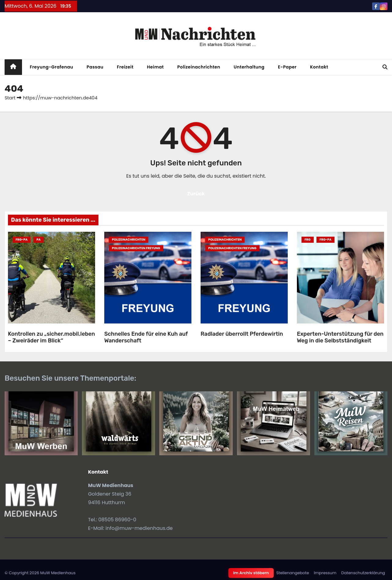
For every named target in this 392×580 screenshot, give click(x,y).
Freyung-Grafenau (52, 67)
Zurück (196, 194)
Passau (95, 67)
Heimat (155, 67)
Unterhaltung (249, 67)
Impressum (325, 573)
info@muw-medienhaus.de (139, 528)
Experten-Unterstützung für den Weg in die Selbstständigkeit (340, 337)
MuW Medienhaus (58, 573)
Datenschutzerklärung (363, 573)
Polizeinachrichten (199, 67)
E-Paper (287, 67)
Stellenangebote (292, 573)
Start (10, 98)
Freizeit (125, 67)
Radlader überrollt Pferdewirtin (242, 334)
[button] (385, 67)
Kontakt (319, 67)
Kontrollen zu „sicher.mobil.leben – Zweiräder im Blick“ (51, 337)
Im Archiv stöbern (251, 573)
